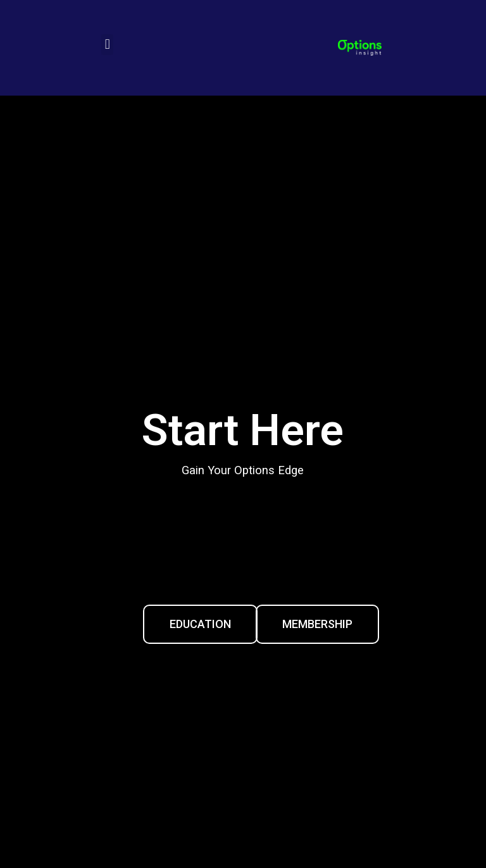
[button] (107, 45)
